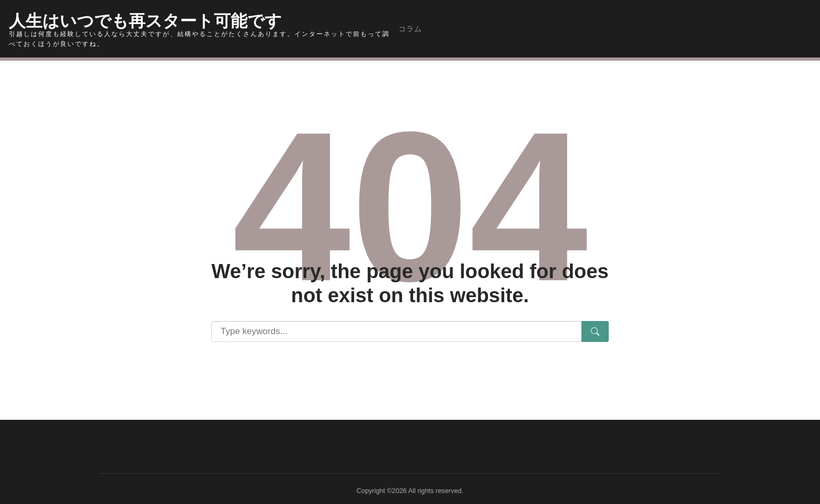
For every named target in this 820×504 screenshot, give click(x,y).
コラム (410, 29)
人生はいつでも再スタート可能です (154, 19)
